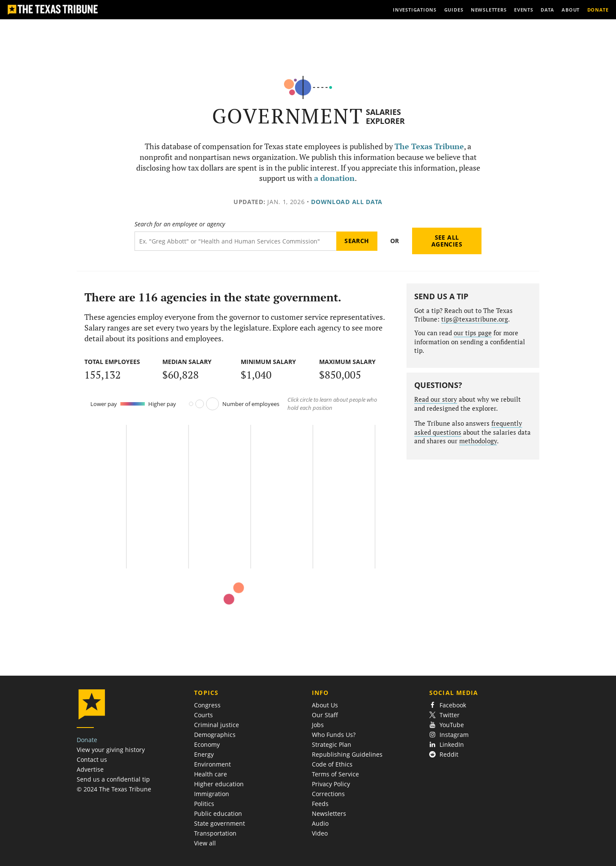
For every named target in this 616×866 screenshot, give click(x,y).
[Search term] (235, 241)
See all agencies (447, 241)
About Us (325, 705)
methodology (478, 441)
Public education (218, 813)
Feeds (320, 804)
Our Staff (325, 715)
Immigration (212, 794)
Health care (211, 774)
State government (220, 823)
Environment (212, 764)
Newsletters (329, 813)
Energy (204, 754)
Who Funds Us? (334, 735)
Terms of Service (335, 774)
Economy (207, 744)
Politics (204, 804)
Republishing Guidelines (347, 754)
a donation (334, 178)
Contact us (92, 759)
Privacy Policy (331, 784)
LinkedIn (447, 744)
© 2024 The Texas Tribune (114, 789)
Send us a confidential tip (113, 779)
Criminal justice (217, 725)
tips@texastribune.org (475, 319)
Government (288, 116)
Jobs (318, 725)
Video (320, 833)
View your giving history (111, 750)
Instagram (449, 735)
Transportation (215, 833)
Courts (203, 715)
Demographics (215, 735)
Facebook (448, 705)
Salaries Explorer (385, 116)
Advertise (90, 769)
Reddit (444, 754)
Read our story (436, 399)
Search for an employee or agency (180, 224)
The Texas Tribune (429, 146)
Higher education (219, 784)
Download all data (347, 202)
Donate (87, 740)
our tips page (473, 333)
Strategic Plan (332, 744)
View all (205, 843)
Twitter (444, 715)
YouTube (447, 725)
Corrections (328, 794)
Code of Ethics (332, 764)
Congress (207, 705)
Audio (320, 823)
